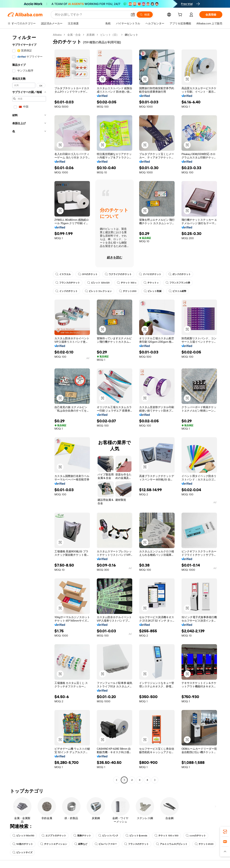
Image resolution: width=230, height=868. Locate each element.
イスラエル (63, 274)
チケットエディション (54, 844)
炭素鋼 (90, 35)
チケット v (151, 283)
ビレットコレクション (98, 291)
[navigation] (29, 408)
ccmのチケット (196, 836)
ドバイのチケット (150, 274)
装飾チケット (82, 836)
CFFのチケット (88, 274)
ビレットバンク (108, 836)
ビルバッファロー (106, 844)
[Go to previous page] (117, 780)
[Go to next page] (155, 780)
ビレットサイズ (22, 852)
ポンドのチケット (180, 274)
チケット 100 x (127, 283)
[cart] (181, 15)
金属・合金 (74, 35)
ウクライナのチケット (118, 274)
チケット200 (128, 291)
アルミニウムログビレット (172, 844)
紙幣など (81, 844)
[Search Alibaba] (91, 15)
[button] (133, 15)
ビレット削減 (153, 291)
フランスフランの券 (178, 283)
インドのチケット (67, 291)
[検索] (145, 15)
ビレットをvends (136, 836)
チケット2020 (204, 844)
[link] (225, 832)
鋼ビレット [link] (131, 35)
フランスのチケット (68, 283)
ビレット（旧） (110, 35)
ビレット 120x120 (98, 283)
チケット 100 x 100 (166, 836)
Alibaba (57, 35)
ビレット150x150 (23, 836)
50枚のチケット (23, 844)
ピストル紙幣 (177, 291)
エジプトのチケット (54, 836)
